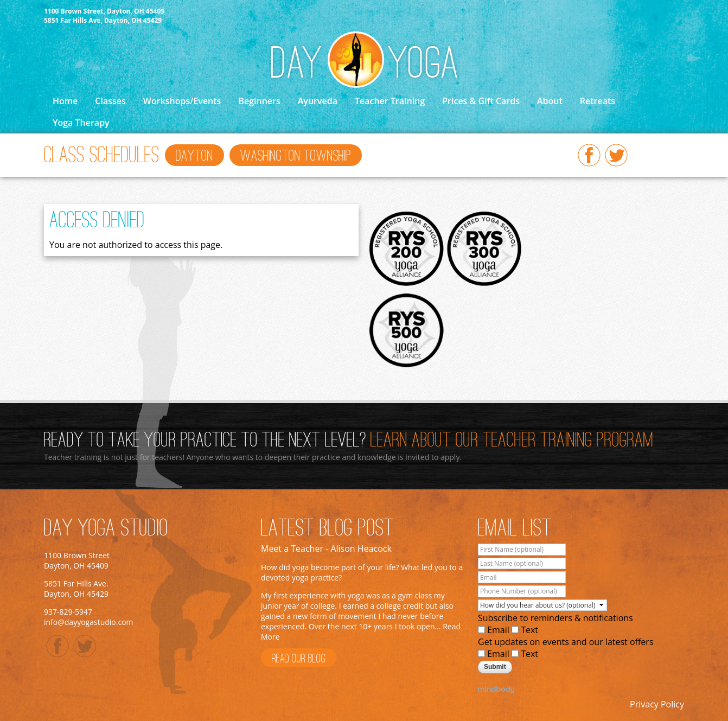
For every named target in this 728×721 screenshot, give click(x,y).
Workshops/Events (182, 101)
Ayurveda (318, 101)
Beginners (259, 101)
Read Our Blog (299, 659)
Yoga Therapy (81, 123)
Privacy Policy (657, 704)
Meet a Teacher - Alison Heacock (326, 548)
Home (65, 101)
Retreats (598, 101)
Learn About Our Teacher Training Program (512, 441)
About (550, 101)
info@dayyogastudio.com (89, 622)
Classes (110, 101)
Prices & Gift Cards (481, 101)
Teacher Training (390, 101)
